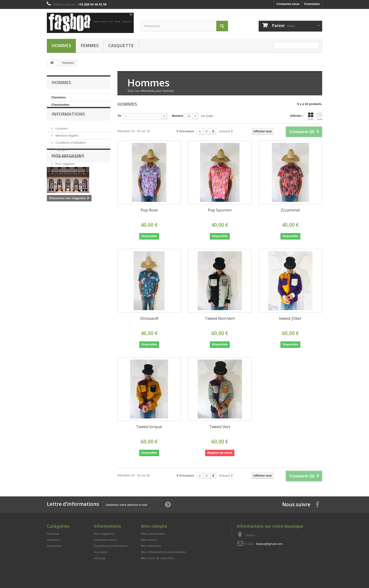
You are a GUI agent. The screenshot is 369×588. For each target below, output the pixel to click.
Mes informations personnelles (163, 552)
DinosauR (149, 318)
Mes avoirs (149, 540)
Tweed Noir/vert (220, 318)
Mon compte (154, 526)
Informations (68, 123)
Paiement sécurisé (68, 164)
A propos (61, 156)
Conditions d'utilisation (70, 149)
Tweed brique (149, 427)
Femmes (90, 45)
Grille (311, 116)
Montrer (178, 116)
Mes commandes (153, 534)
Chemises (58, 97)
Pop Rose (149, 210)
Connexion (312, 4)
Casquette (121, 45)
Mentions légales (66, 142)
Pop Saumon (220, 210)
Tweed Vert (220, 427)
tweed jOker (290, 318)
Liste (319, 116)
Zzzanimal (290, 210)
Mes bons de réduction (158, 558)
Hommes (61, 45)
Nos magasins (65, 171)
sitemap (100, 558)
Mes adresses (151, 546)
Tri (119, 116)
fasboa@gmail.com (269, 544)
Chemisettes (60, 105)
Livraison (61, 135)
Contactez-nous (288, 4)
